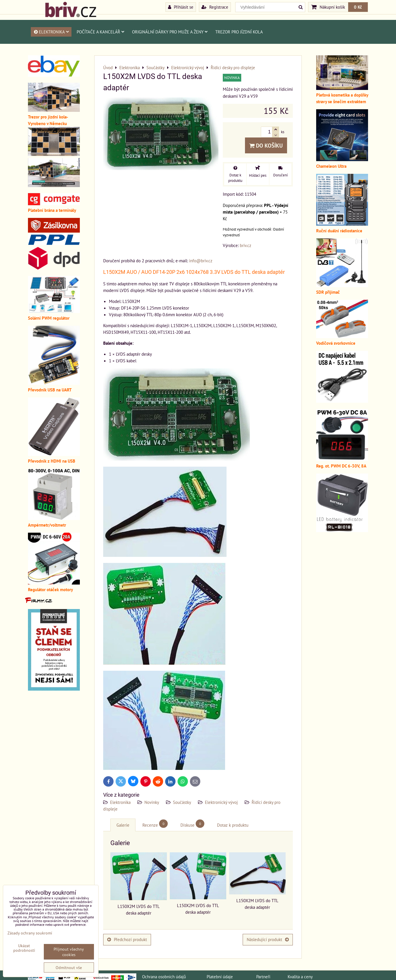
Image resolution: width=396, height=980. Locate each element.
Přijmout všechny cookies (69, 952)
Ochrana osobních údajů (164, 977)
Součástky (182, 802)
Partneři (263, 977)
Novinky (152, 802)
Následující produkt (268, 939)
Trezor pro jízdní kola (239, 32)
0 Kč (358, 7)
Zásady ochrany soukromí (30, 933)
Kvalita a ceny (300, 977)
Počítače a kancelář (101, 32)
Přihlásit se (181, 7)
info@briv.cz (201, 261)
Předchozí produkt (127, 939)
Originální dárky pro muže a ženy (170, 32)
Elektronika (51, 32)
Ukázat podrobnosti (24, 948)
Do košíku (266, 145)
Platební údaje (220, 977)
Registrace (215, 7)
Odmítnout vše (69, 967)
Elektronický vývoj (221, 802)
